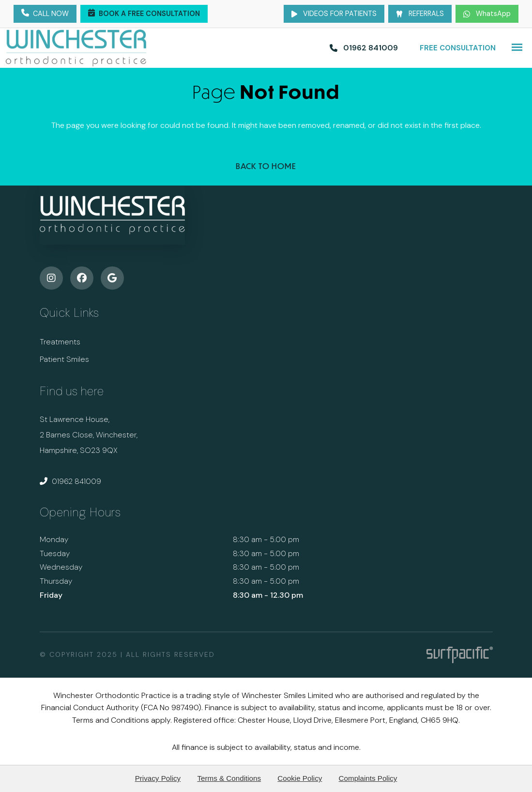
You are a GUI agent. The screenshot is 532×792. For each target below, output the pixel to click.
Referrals (420, 14)
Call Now (45, 14)
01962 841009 (70, 481)
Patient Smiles (64, 359)
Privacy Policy (158, 778)
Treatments (60, 342)
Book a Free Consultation (144, 14)
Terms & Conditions (229, 778)
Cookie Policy (300, 778)
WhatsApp (487, 14)
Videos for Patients (334, 14)
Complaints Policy (368, 778)
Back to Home (266, 166)
